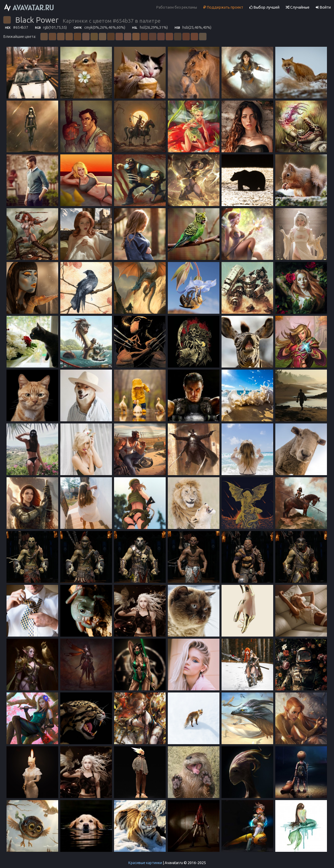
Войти (323, 7)
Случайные (298, 7)
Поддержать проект (223, 7)
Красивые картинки (145, 863)
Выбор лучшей (264, 7)
